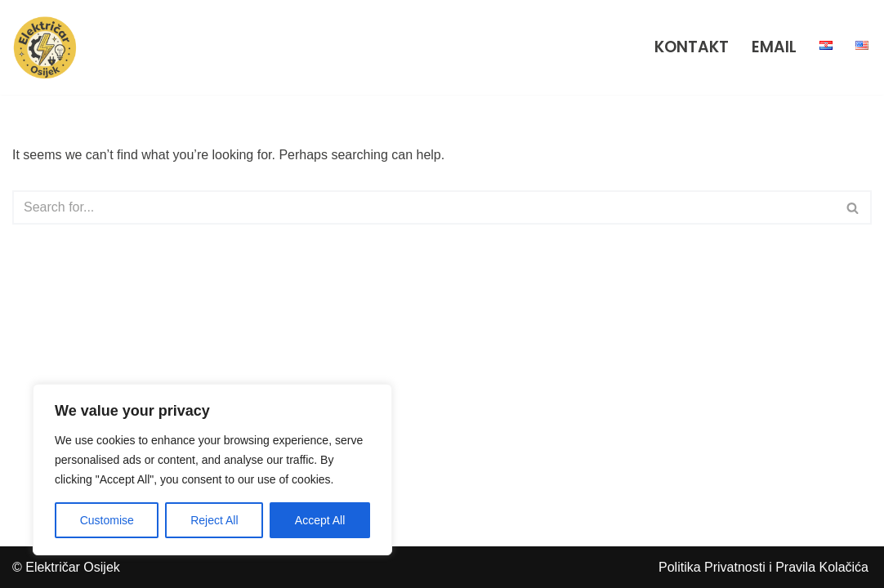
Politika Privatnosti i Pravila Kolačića (763, 567)
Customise (107, 520)
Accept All (320, 520)
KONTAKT (692, 47)
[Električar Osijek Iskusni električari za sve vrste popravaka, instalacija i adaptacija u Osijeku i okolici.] (49, 47)
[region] (212, 470)
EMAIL (774, 47)
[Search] (424, 207)
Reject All (214, 520)
